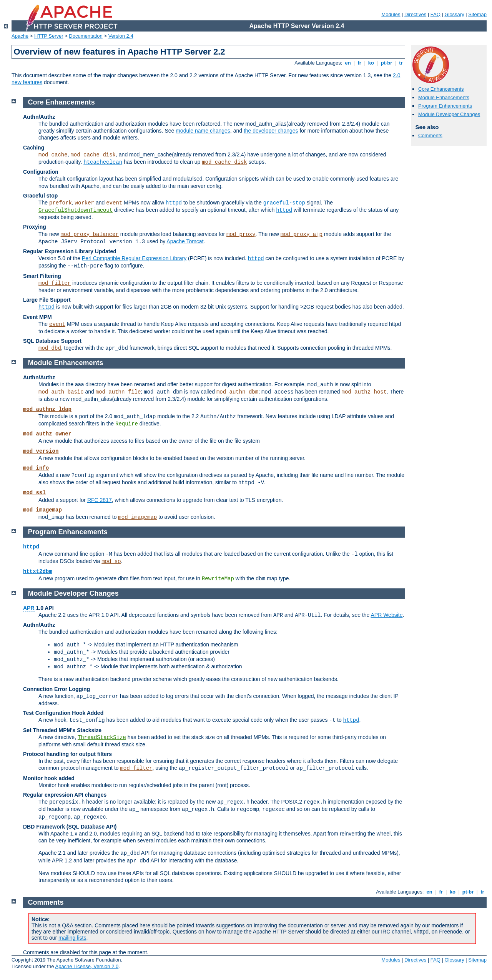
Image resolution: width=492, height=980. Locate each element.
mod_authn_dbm (237, 392)
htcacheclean (103, 162)
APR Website (386, 615)
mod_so (111, 561)
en (348, 63)
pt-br (386, 63)
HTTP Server (49, 36)
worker (85, 203)
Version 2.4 (121, 36)
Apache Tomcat (185, 241)
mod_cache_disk (93, 155)
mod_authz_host (364, 392)
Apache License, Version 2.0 (87, 966)
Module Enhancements (444, 97)
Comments (430, 135)
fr (360, 63)
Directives (415, 14)
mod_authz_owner (47, 434)
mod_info (36, 468)
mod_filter (55, 283)
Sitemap (477, 14)
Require (127, 424)
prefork (61, 203)
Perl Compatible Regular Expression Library (134, 258)
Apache (20, 36)
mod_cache (53, 155)
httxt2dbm (38, 571)
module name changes (203, 131)
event (114, 203)
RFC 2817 (100, 500)
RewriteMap (218, 579)
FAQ (435, 14)
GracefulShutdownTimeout (76, 210)
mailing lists (72, 938)
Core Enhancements (441, 89)
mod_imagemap (42, 510)
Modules (391, 14)
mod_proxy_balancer (90, 234)
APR (29, 608)
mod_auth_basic (61, 392)
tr (401, 63)
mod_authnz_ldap (47, 409)
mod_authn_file (118, 392)
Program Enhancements (445, 106)
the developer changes (271, 131)
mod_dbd (50, 348)
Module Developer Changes (449, 114)
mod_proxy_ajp (302, 234)
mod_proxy (241, 234)
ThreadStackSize (102, 737)
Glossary (454, 14)
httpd (174, 203)
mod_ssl (34, 493)
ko (371, 63)
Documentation (86, 36)
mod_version (41, 451)
